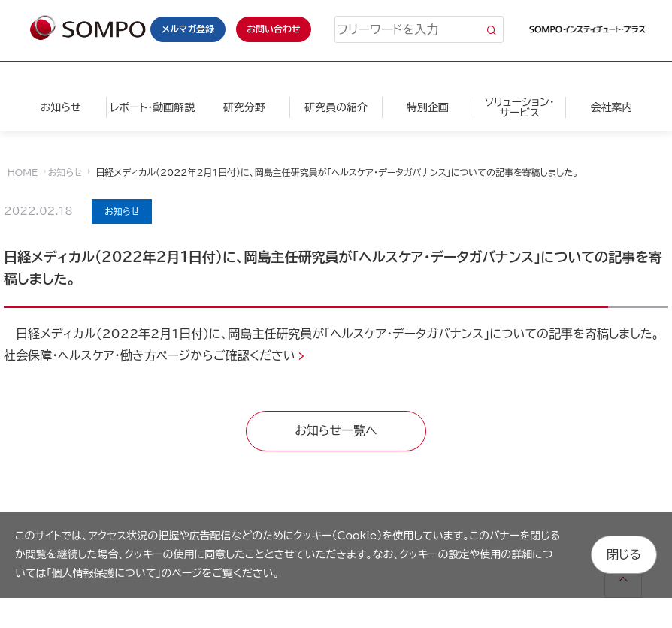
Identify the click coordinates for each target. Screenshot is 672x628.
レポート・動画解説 (152, 107)
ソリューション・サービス (520, 107)
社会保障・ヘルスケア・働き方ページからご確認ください (150, 355)
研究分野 (244, 107)
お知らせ (60, 107)
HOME (23, 172)
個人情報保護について (103, 573)
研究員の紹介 (336, 107)
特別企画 (428, 107)
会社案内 (611, 107)
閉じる (624, 554)
